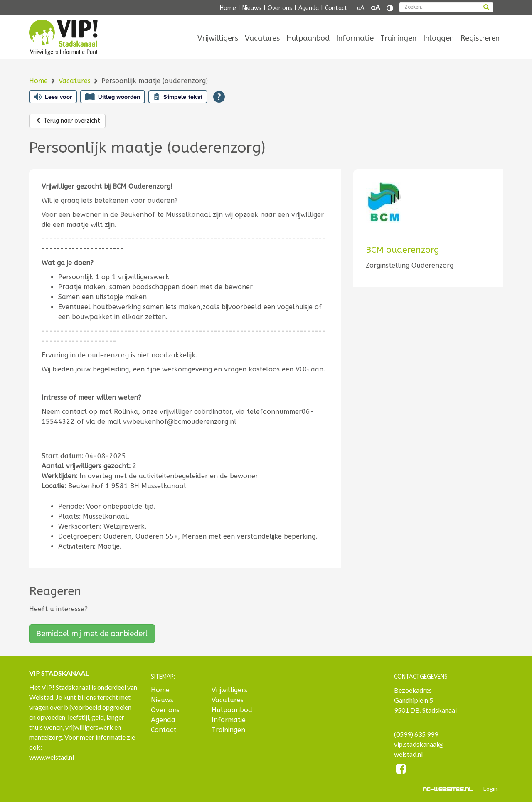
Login (490, 788)
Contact (336, 8)
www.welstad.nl (52, 757)
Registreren (480, 38)
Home (228, 8)
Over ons (280, 8)
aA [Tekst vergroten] (375, 8)
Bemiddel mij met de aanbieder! (92, 634)
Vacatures (262, 38)
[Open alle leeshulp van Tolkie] (219, 97)
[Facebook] (401, 770)
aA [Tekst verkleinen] (361, 8)
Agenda (309, 8)
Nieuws (252, 8)
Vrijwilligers (218, 38)
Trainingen (398, 38)
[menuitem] (218, 38)
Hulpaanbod (308, 38)
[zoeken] (486, 8)
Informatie (355, 38)
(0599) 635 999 (416, 734)
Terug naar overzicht (67, 121)
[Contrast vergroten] (390, 8)
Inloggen (438, 38)
